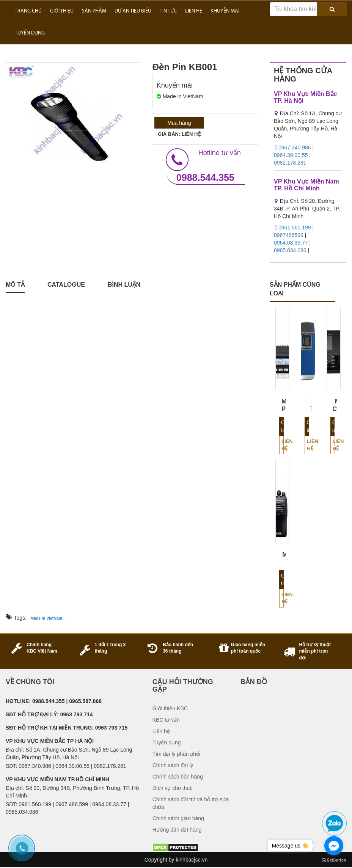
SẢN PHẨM (94, 11)
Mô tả (15, 285)
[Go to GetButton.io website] (334, 860)
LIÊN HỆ (194, 11)
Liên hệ (283, 445)
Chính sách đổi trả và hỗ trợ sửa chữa (191, 803)
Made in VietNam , (47, 618)
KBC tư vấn (166, 720)
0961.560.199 (295, 228)
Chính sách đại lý (173, 765)
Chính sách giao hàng (178, 818)
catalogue (66, 285)
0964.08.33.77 (291, 243)
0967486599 (289, 235)
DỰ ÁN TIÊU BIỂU (133, 11)
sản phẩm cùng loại (295, 289)
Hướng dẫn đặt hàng (177, 830)
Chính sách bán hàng (178, 777)
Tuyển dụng (167, 742)
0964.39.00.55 (291, 155)
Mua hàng (179, 123)
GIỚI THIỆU (62, 11)
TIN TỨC (168, 11)
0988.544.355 (205, 166)
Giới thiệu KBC (170, 708)
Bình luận (124, 285)
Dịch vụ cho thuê (173, 788)
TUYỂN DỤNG (30, 33)
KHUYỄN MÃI (225, 11)
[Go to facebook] (334, 846)
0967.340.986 (295, 148)
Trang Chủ (28, 11)
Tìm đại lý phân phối (177, 754)
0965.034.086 (290, 250)
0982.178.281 (290, 163)
